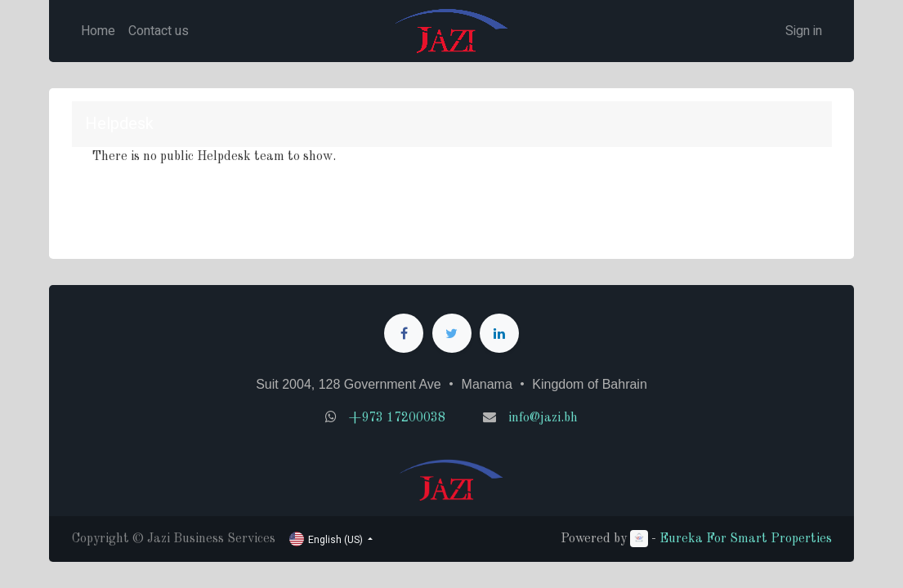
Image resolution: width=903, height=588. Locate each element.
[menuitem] (98, 31)
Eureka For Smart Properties (746, 539)
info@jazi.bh (543, 418)
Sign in (804, 31)
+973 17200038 (397, 418)
